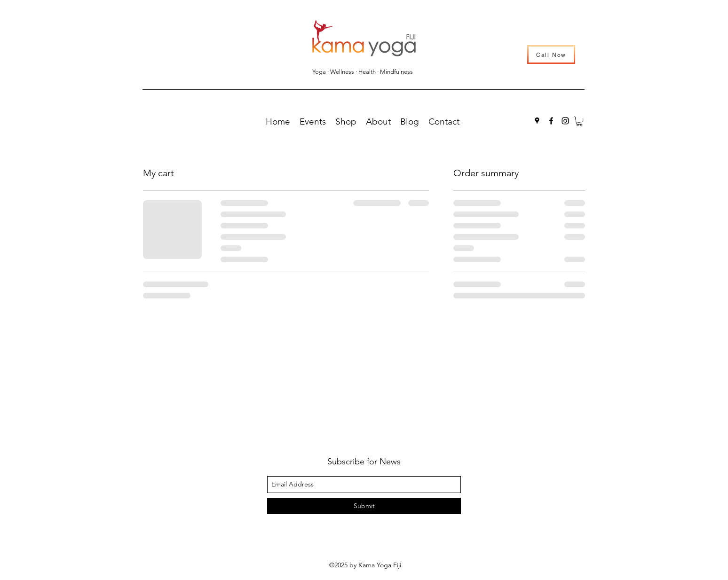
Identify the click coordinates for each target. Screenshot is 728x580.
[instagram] (565, 121)
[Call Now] (551, 55)
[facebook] (551, 121)
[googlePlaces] (537, 121)
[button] (579, 121)
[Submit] (364, 506)
